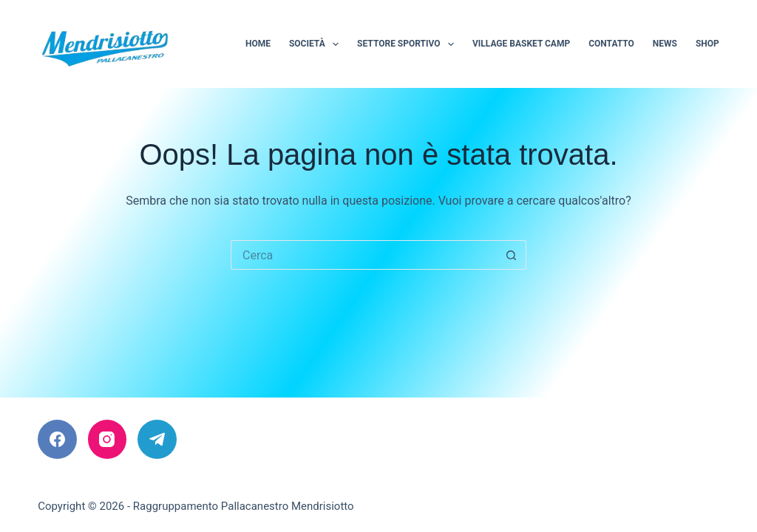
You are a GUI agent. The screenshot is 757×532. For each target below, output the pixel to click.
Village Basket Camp (521, 44)
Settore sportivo (408, 44)
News (665, 44)
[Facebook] (57, 439)
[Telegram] (157, 439)
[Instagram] (108, 439)
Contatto (611, 44)
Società (317, 44)
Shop (707, 44)
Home (258, 44)
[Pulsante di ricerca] (512, 255)
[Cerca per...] (364, 255)
